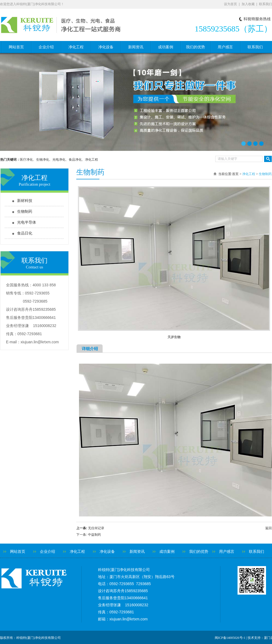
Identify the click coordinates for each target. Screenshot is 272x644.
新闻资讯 (136, 47)
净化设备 (106, 47)
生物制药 (25, 212)
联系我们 (265, 4)
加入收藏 (248, 4)
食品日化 (25, 233)
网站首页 (16, 47)
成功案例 (166, 47)
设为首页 (230, 4)
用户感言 (225, 47)
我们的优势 (195, 47)
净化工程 (76, 47)
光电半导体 (27, 222)
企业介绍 (46, 47)
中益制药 (94, 535)
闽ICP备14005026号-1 (230, 638)
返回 (268, 528)
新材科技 (25, 201)
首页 (235, 174)
